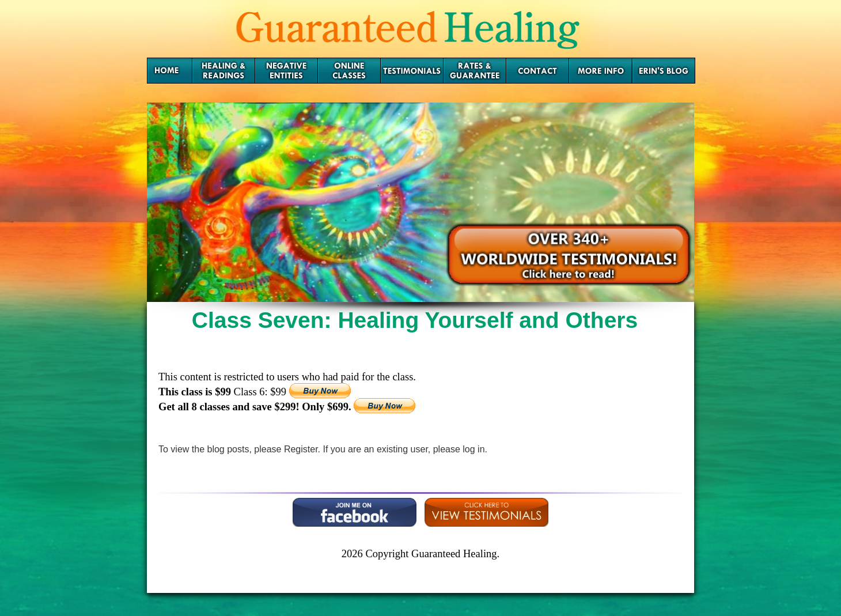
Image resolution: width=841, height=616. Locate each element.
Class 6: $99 (262, 392)
